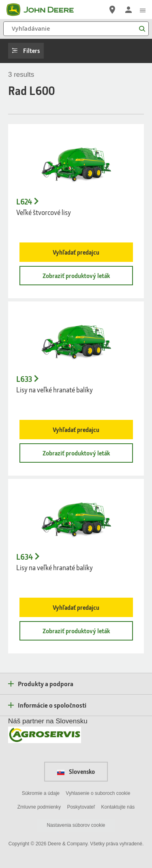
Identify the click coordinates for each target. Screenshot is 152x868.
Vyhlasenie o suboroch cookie (98, 793)
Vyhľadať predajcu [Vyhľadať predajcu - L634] (76, 607)
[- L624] (76, 162)
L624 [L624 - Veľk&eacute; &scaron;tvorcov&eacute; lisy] (24, 202)
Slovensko (76, 771)
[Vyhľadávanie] (76, 29)
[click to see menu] (143, 10)
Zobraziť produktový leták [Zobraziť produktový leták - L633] (76, 453)
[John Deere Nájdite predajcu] (112, 10)
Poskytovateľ (81, 807)
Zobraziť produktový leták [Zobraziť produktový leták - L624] (76, 276)
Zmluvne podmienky (39, 807)
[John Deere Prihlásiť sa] (128, 10)
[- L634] (76, 516)
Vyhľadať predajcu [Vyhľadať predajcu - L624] (76, 252)
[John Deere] (45, 10)
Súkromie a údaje (41, 793)
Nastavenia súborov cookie (76, 825)
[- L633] (76, 339)
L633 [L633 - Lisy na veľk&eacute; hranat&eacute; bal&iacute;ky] (24, 379)
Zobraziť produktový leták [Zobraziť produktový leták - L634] (76, 631)
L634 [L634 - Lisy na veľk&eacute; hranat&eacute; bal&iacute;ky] (25, 557)
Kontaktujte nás (118, 807)
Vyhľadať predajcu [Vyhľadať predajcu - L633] (76, 430)
